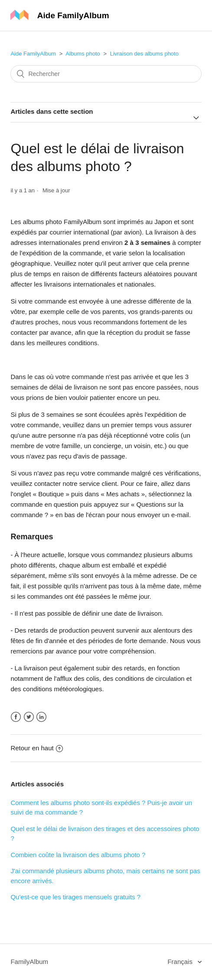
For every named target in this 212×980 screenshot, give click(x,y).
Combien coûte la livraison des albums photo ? (78, 855)
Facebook (16, 717)
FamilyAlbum (29, 962)
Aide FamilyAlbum (33, 54)
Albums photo (83, 54)
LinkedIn (41, 717)
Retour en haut (36, 748)
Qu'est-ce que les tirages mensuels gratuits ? (75, 897)
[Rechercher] (106, 74)
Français (181, 962)
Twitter (29, 717)
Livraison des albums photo (144, 54)
